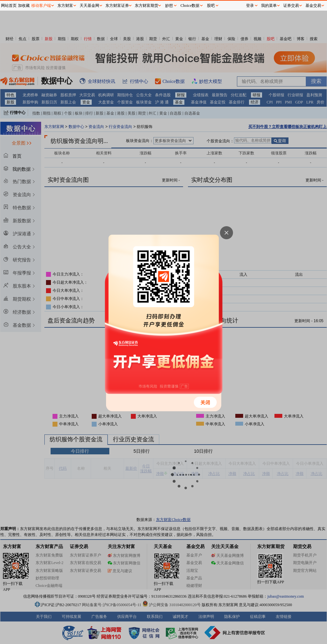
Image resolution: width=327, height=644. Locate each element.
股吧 (211, 6)
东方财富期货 (147, 6)
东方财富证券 (117, 6)
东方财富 (65, 6)
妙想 (169, 6)
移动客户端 (41, 6)
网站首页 (9, 6)
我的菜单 (269, 6)
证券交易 (291, 6)
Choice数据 (190, 6)
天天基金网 (89, 6)
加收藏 (24, 6)
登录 (250, 6)
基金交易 (313, 6)
